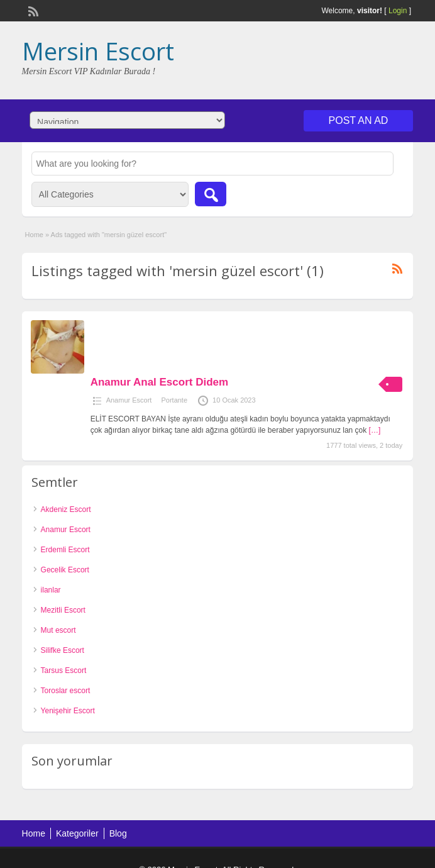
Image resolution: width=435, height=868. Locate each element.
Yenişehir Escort (68, 711)
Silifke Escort (63, 650)
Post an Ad (359, 120)
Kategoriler (77, 833)
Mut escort (58, 630)
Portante (174, 400)
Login (398, 11)
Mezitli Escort (63, 610)
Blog (118, 833)
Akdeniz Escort (66, 509)
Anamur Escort (129, 400)
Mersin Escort (98, 51)
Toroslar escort (66, 691)
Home (34, 235)
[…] (375, 430)
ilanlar (51, 590)
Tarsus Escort (64, 670)
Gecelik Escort (65, 570)
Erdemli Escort (65, 550)
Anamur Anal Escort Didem (159, 382)
